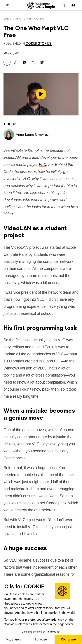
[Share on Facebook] (24, 62)
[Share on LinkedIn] (42, 62)
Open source (35, 19)
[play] (41, 94)
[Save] (7, 62)
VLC (42, 165)
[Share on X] (33, 62)
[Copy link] (16, 62)
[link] (38, 44)
